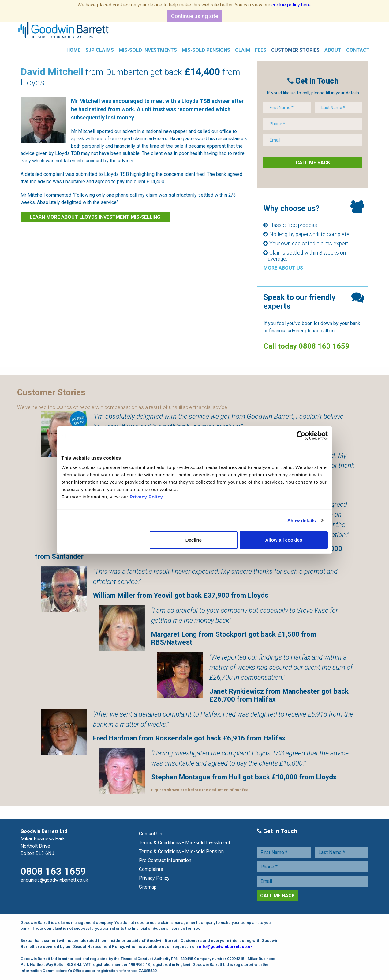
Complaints (151, 870)
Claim (243, 50)
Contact (358, 50)
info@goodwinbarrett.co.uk (226, 947)
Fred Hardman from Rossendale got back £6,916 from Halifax (189, 738)
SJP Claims (100, 50)
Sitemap (148, 887)
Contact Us (151, 834)
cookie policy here (291, 5)
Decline (194, 540)
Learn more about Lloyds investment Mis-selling (95, 217)
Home (73, 50)
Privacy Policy (146, 497)
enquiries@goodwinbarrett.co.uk (54, 880)
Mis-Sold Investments (148, 50)
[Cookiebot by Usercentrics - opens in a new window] (301, 435)
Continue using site (195, 16)
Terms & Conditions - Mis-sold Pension (181, 852)
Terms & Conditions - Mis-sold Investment (185, 843)
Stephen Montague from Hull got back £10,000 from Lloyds (244, 777)
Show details (302, 520)
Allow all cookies (284, 540)
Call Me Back (313, 163)
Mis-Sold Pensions (206, 50)
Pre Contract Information (165, 861)
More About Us (283, 268)
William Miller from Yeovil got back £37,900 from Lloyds (181, 596)
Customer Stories (295, 50)
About (333, 50)
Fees (261, 50)
